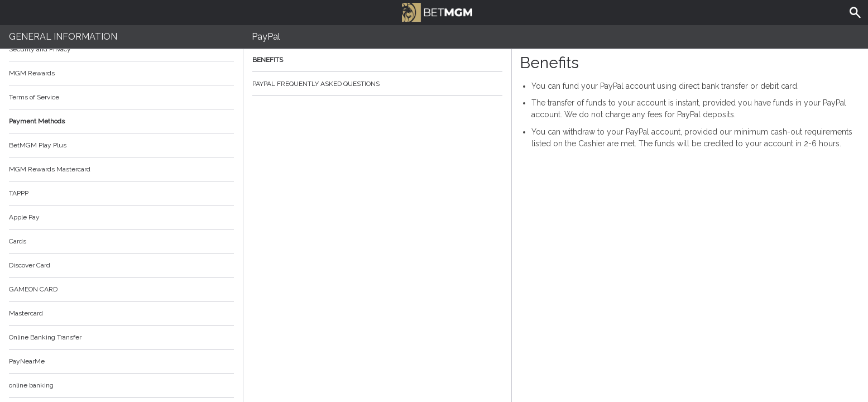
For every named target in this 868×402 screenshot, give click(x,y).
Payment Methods (121, 121)
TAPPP (19, 193)
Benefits (377, 60)
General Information (63, 37)
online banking (31, 385)
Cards (18, 241)
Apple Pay (24, 217)
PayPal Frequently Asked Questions (377, 84)
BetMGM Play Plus (38, 145)
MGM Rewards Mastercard (50, 169)
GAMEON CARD (33, 289)
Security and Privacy (40, 49)
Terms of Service (121, 97)
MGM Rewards (32, 73)
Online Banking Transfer (45, 337)
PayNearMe (27, 361)
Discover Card (30, 265)
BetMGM (437, 11)
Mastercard (26, 313)
